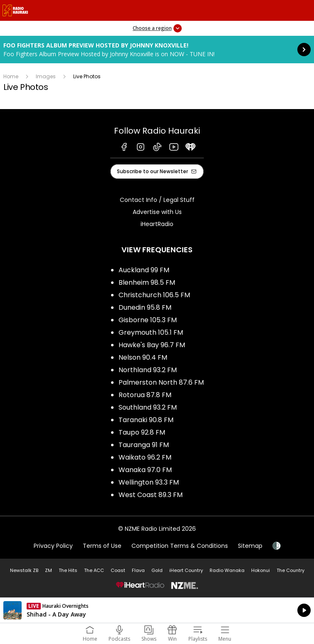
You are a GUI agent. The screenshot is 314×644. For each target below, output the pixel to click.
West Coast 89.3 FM (151, 495)
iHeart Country (186, 570)
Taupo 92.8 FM (142, 432)
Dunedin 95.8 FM (145, 307)
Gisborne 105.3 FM (148, 320)
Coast (118, 570)
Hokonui (261, 570)
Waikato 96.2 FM (145, 457)
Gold (157, 570)
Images (46, 76)
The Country (291, 570)
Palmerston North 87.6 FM (161, 382)
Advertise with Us (157, 212)
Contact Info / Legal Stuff (157, 200)
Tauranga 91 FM (144, 445)
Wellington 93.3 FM (149, 482)
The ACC (94, 570)
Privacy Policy (53, 546)
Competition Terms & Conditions (180, 546)
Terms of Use (102, 546)
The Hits (68, 570)
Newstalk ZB (24, 570)
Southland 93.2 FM (148, 407)
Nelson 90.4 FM (143, 357)
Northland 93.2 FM (148, 370)
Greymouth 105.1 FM (151, 332)
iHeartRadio (157, 224)
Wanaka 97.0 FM (145, 470)
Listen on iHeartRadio (157, 610)
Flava (138, 570)
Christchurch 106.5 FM (154, 295)
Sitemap (250, 546)
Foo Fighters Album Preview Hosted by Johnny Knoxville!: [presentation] (157, 50)
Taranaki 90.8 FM (146, 420)
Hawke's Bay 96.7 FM (152, 345)
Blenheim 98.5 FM (147, 282)
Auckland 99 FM (144, 270)
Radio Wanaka (227, 570)
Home (11, 76)
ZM (48, 570)
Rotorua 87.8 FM (145, 395)
